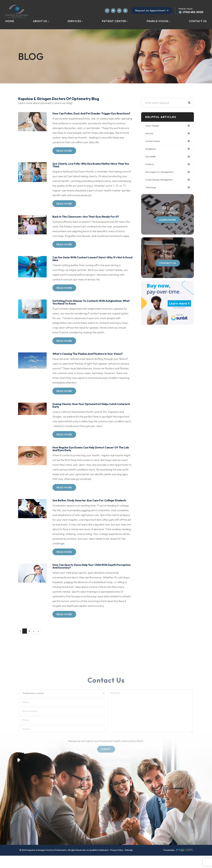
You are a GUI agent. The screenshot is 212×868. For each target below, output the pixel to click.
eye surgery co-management (162, 174)
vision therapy (154, 126)
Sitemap (129, 861)
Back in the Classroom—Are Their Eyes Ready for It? (89, 221)
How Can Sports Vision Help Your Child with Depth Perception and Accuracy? (87, 576)
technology (152, 190)
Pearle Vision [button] (158, 21)
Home (10, 21)
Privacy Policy (117, 861)
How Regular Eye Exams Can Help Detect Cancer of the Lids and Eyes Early (91, 455)
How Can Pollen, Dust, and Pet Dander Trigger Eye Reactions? (87, 115)
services (150, 134)
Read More (64, 154)
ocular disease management (161, 182)
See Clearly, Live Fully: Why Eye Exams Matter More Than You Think (92, 169)
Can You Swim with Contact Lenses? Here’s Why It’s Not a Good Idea (92, 263)
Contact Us (198, 21)
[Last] (39, 642)
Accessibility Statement (97, 861)
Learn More (168, 222)
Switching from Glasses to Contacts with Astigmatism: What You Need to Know (91, 307)
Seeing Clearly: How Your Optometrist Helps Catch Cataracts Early (87, 411)
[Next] (34, 642)
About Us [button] (41, 21)
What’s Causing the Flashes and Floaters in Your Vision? (91, 359)
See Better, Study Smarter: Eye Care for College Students (86, 509)
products (150, 166)
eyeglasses (151, 150)
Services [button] (75, 21)
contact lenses (154, 142)
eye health (151, 158)
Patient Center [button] (115, 21)
